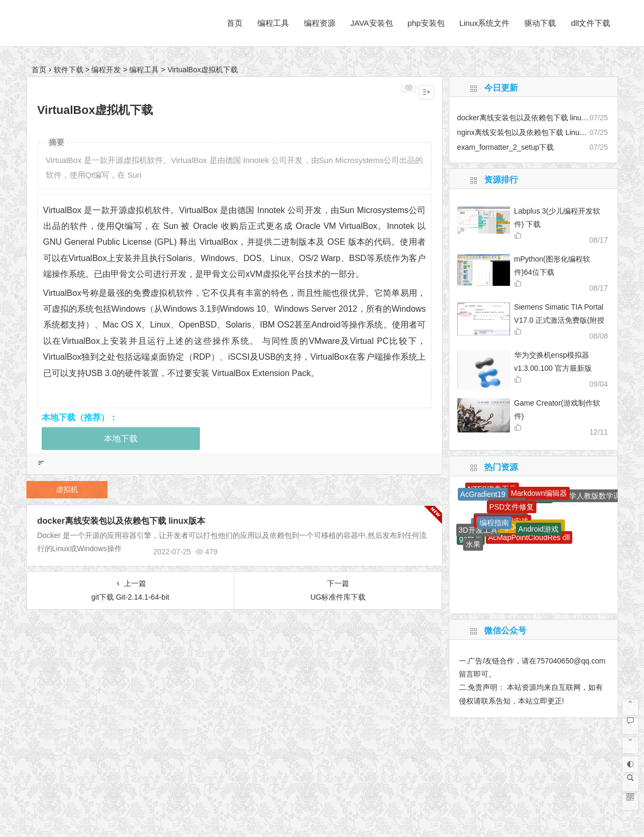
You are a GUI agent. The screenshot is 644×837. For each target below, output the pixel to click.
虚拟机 (67, 489)
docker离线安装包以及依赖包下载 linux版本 (121, 521)
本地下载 (121, 439)
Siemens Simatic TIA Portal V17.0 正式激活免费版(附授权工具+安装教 (559, 320)
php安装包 (426, 23)
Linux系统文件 (485, 23)
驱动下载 (540, 23)
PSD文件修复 (512, 507)
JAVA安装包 (371, 23)
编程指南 (494, 523)
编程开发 (106, 70)
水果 (473, 544)
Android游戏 (539, 529)
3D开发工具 (478, 530)
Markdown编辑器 (539, 493)
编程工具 (273, 23)
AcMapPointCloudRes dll (529, 537)
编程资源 (320, 23)
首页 (235, 23)
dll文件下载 (590, 23)
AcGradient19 (483, 494)
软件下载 (69, 70)
